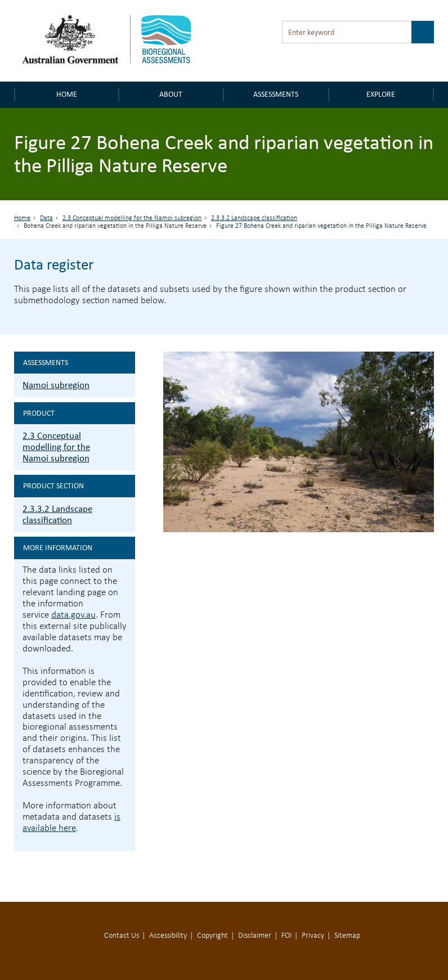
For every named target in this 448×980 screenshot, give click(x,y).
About (171, 94)
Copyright (212, 936)
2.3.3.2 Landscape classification (254, 218)
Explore (381, 94)
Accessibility (168, 936)
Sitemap (347, 936)
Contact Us (122, 936)
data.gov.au (73, 615)
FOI (286, 936)
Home (67, 94)
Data (46, 218)
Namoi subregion (56, 385)
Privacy (313, 936)
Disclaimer (255, 936)
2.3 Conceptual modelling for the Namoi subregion (132, 218)
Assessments (276, 94)
